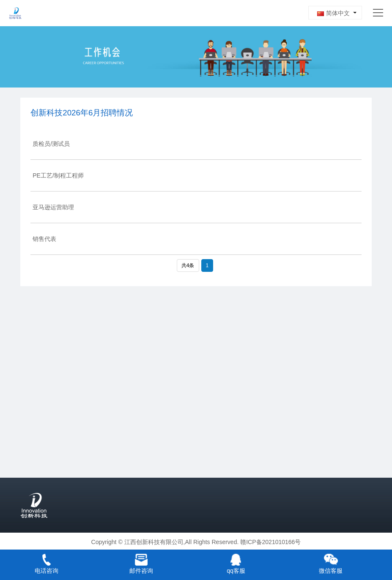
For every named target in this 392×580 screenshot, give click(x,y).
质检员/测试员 (51, 144)
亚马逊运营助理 (53, 207)
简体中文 (333, 13)
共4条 (188, 265)
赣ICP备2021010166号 (270, 542)
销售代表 (44, 239)
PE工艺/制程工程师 (58, 175)
